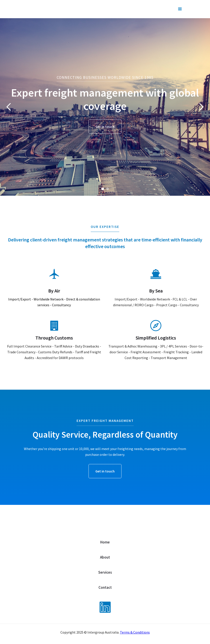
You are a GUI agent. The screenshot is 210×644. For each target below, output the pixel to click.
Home (105, 542)
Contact (105, 587)
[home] (46, 7)
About (105, 557)
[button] (180, 9)
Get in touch (105, 126)
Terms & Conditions (135, 632)
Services (105, 572)
